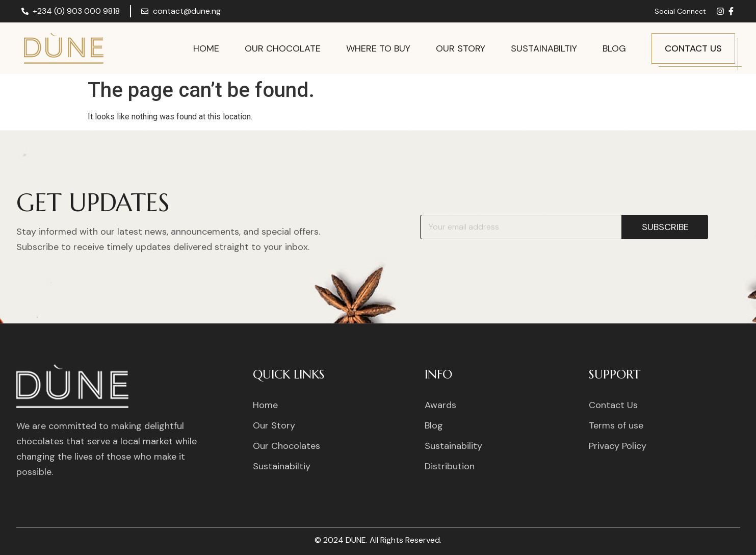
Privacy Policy (618, 446)
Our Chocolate (283, 48)
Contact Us (613, 405)
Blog (614, 48)
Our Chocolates (286, 446)
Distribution (450, 466)
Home (206, 48)
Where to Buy (378, 48)
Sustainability (453, 446)
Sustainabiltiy (544, 48)
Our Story (461, 48)
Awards (440, 405)
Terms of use (616, 425)
